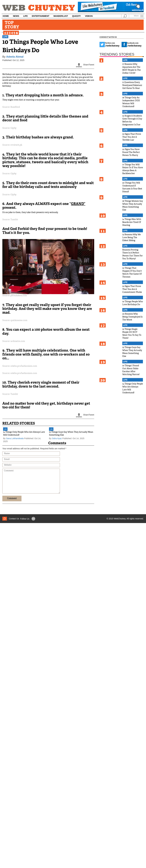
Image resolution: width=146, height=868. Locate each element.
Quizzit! (76, 16)
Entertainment (41, 16)
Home (6, 16)
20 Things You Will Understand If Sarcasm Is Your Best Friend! (132, 187)
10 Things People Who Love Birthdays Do (133, 303)
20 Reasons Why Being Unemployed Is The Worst (132, 317)
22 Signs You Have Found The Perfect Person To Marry (131, 152)
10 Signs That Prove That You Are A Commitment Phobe (132, 289)
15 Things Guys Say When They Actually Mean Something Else (71, 434)
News (16, 16)
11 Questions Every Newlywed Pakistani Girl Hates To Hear (132, 85)
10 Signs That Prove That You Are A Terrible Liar (132, 137)
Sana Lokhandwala (15, 438)
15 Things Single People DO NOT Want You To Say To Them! (132, 334)
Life (25, 16)
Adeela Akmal (15, 57)
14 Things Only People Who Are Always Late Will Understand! (24, 434)
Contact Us (14, 519)
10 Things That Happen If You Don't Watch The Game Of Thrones (132, 273)
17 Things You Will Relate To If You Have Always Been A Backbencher (133, 169)
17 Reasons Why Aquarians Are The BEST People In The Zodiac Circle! (132, 69)
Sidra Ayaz (57, 438)
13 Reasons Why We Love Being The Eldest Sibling (132, 238)
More (136, 16)
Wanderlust (61, 16)
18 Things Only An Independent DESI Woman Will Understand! (131, 102)
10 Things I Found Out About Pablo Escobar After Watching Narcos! (131, 370)
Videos (89, 16)
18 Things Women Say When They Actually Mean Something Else (133, 206)
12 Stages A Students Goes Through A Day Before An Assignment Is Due (132, 120)
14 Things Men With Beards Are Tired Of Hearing (132, 222)
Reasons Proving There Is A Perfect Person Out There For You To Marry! (132, 254)
